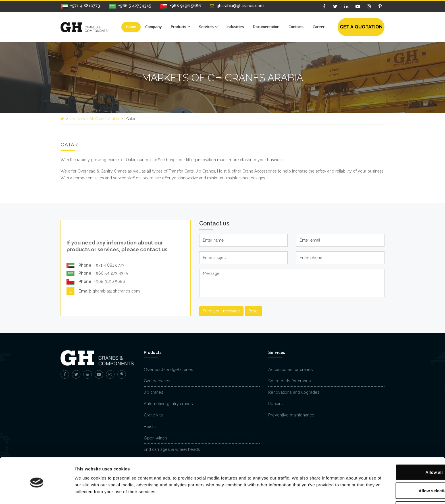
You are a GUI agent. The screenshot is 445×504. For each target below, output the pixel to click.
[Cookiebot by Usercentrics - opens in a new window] (37, 493)
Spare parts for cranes (290, 381)
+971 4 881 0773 (95, 266)
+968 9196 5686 (96, 282)
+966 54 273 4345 (97, 274)
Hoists (150, 427)
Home (131, 27)
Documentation (266, 27)
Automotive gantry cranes (168, 404)
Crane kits (153, 415)
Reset (253, 311)
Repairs (275, 404)
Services (206, 27)
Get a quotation (361, 27)
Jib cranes (154, 392)
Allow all (398, 452)
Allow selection (397, 470)
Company (153, 27)
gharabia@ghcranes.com (103, 291)
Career (319, 27)
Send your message (221, 311)
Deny (398, 489)
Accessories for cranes (291, 369)
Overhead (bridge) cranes (169, 369)
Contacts (296, 27)
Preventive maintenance (291, 415)
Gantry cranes (157, 381)
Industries (235, 27)
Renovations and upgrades (294, 392)
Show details (298, 489)
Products (178, 27)
